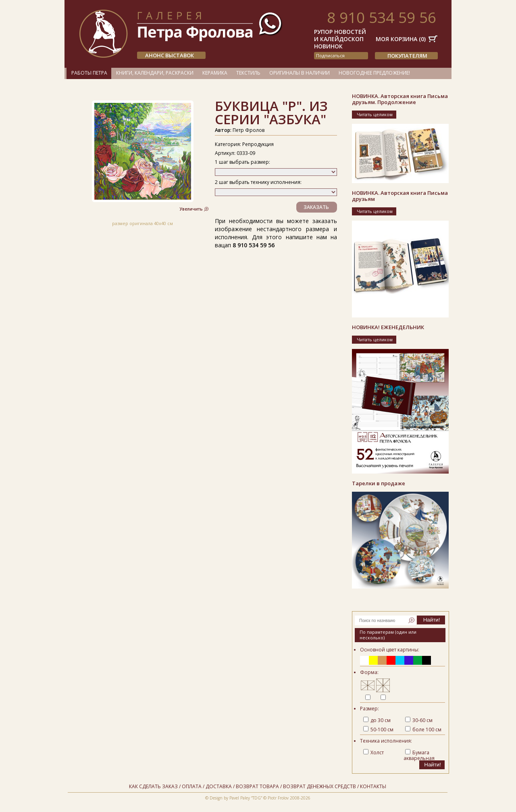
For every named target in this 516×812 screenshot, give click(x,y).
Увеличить (191, 209)
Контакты (373, 786)
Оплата (192, 786)
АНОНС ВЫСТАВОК (170, 55)
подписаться (330, 55)
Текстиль (248, 73)
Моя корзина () (401, 39)
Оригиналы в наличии (300, 73)
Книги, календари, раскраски (155, 73)
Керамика (215, 73)
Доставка (219, 786)
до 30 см (377, 720)
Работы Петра (89, 73)
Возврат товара (257, 786)
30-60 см (419, 720)
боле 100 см (423, 730)
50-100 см (378, 730)
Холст (373, 753)
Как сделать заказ (153, 786)
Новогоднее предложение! (374, 73)
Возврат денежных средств (319, 786)
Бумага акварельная (419, 755)
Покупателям (407, 56)
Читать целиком (375, 114)
